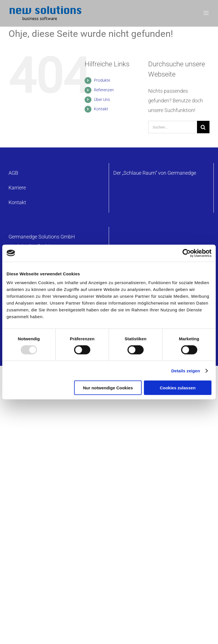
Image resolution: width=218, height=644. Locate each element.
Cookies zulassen (178, 388)
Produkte (102, 80)
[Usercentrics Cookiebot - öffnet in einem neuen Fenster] (187, 253)
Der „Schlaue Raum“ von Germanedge (155, 173)
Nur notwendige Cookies (108, 388)
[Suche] (203, 127)
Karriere (17, 188)
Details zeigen (185, 370)
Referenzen (104, 90)
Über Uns (102, 100)
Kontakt (101, 109)
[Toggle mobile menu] (207, 13)
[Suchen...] (173, 127)
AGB (13, 173)
